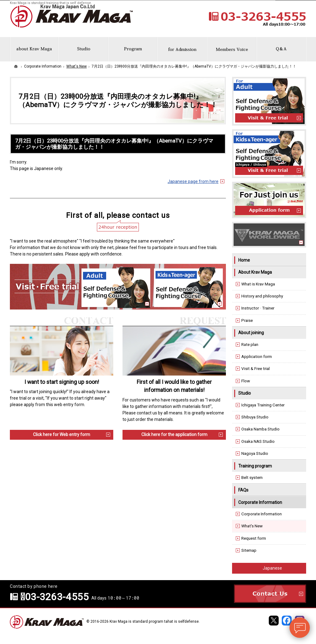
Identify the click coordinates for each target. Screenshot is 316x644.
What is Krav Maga (258, 284)
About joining (251, 333)
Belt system (252, 478)
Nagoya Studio (255, 453)
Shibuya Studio (255, 417)
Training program (255, 466)
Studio (245, 393)
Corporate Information (260, 502)
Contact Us (270, 594)
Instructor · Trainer (258, 308)
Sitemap (249, 550)
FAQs (243, 490)
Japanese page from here (193, 181)
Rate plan (250, 345)
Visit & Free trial (256, 369)
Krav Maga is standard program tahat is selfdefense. (155, 621)
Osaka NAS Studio (258, 441)
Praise (247, 320)
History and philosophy (262, 296)
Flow (246, 381)
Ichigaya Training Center (263, 405)
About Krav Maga (255, 272)
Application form (257, 357)
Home (244, 260)
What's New (252, 526)
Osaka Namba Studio (260, 429)
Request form (254, 538)
